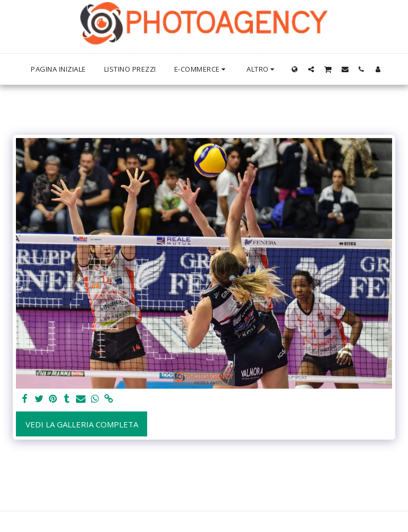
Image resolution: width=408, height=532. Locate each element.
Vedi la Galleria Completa (82, 424)
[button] (311, 69)
